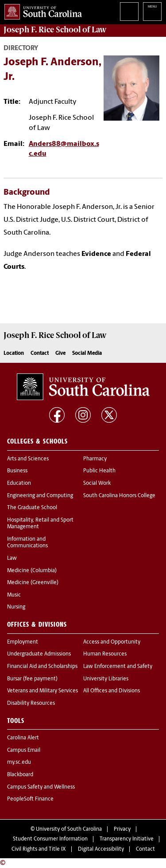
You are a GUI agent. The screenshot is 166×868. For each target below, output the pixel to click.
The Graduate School (32, 508)
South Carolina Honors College (119, 496)
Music (14, 595)
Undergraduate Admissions (39, 654)
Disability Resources (31, 703)
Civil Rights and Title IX (39, 849)
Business (17, 471)
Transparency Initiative (127, 839)
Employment (23, 642)
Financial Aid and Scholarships (42, 667)
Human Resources (105, 654)
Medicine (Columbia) (32, 571)
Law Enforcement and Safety (118, 667)
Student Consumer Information (50, 839)
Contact (40, 353)
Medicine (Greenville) (33, 583)
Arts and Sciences (28, 459)
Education (19, 483)
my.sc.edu (19, 762)
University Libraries (106, 679)
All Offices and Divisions (112, 691)
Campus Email (24, 750)
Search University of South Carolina (129, 12)
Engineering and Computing (40, 496)
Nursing (16, 607)
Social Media (87, 353)
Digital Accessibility (101, 849)
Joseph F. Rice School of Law (55, 30)
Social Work (97, 483)
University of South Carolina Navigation (152, 12)
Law (12, 558)
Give (60, 353)
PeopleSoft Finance (30, 799)
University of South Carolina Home (41, 10)
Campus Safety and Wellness (41, 787)
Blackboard (20, 775)
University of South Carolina (69, 829)
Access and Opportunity (112, 642)
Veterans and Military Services (42, 691)
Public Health (99, 471)
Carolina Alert (23, 738)
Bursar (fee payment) (32, 679)
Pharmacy (95, 459)
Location (14, 353)
